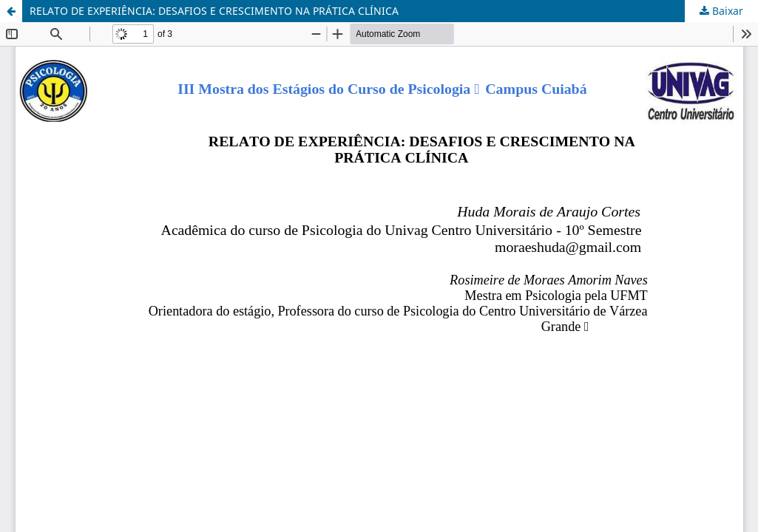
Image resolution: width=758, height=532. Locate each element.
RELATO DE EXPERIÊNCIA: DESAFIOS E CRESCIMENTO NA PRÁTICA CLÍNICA (214, 11)
